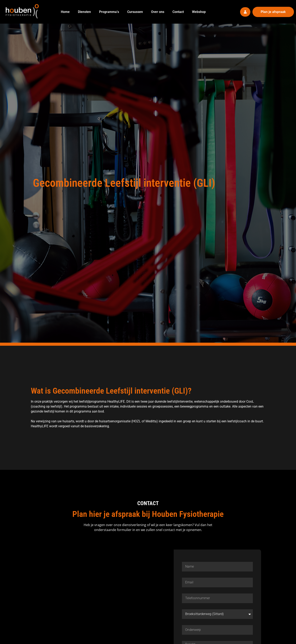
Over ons (158, 12)
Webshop (199, 12)
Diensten (84, 12)
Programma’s (109, 12)
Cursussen (135, 12)
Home (65, 12)
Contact (178, 12)
